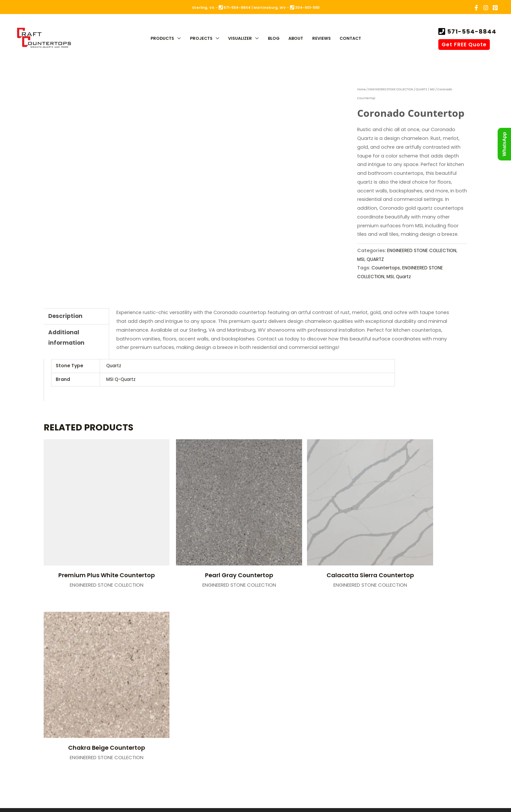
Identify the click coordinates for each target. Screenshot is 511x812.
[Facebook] (476, 8)
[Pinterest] (495, 8)
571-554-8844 (471, 31)
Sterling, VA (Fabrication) (183, 631)
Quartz (406, 277)
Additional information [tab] (67, 339)
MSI (435, 89)
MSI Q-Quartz (122, 379)
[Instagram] (486, 8)
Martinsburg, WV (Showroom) (307, 631)
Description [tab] (66, 316)
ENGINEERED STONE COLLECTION (392, 89)
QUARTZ (424, 89)
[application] (177, 39)
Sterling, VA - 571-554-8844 (221, 8)
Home (362, 89)
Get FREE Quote (464, 45)
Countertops (387, 268)
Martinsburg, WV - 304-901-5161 (286, 8)
